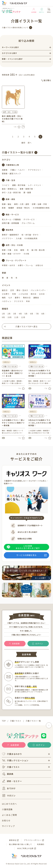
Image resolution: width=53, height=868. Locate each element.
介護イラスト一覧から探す (18, 152)
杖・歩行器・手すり (30, 235)
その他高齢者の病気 (41, 208)
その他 (26, 254)
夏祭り (18, 298)
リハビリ (6, 185)
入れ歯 (19, 238)
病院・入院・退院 (22, 204)
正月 (12, 290)
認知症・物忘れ (23, 208)
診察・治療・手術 (39, 204)
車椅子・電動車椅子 (10, 235)
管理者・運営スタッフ (11, 173)
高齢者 (5, 170)
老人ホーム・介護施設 (11, 219)
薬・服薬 (27, 192)
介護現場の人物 (12, 165)
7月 (37, 314)
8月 (43, 314)
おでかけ (9, 788)
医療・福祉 (7, 204)
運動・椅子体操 (19, 185)
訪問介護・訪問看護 (10, 223)
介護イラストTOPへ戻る (26, 326)
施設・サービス (12, 214)
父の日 (42, 294)
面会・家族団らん (9, 189)
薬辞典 (8, 774)
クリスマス (19, 301)
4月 (20, 314)
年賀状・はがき (8, 265)
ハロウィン (7, 301)
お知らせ (39, 265)
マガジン (9, 796)
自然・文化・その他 (10, 112)
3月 (15, 314)
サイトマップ (8, 826)
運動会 (36, 298)
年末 (28, 301)
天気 (16, 250)
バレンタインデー (38, 290)
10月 (10, 317)
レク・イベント (35, 185)
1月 (3, 314)
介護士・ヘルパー (18, 170)
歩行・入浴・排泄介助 (11, 192)
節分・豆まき (22, 290)
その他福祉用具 (31, 238)
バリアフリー (8, 238)
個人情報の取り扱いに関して (20, 844)
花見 (14, 294)
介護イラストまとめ (10, 366)
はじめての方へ (9, 804)
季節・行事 (7, 250)
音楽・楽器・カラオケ (11, 254)
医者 (4, 208)
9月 (3, 317)
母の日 (34, 294)
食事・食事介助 (26, 189)
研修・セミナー (12, 781)
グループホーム (28, 223)
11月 (16, 317)
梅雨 (4, 298)
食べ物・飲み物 (38, 250)
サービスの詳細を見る (26, 555)
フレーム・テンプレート (16, 260)
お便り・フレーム (25, 265)
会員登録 (34, 11)
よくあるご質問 (9, 815)
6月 (32, 314)
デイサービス (29, 219)
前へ (30, 143)
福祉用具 (9, 230)
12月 (23, 317)
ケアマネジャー (35, 170)
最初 (23, 143)
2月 (9, 314)
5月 (26, 314)
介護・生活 (10, 180)
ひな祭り (6, 294)
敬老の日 (27, 298)
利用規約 (41, 844)
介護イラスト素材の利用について (15, 28)
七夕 (10, 298)
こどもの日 (23, 294)
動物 (22, 250)
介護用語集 (7, 809)
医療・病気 (10, 199)
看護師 (11, 208)
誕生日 (5, 290)
